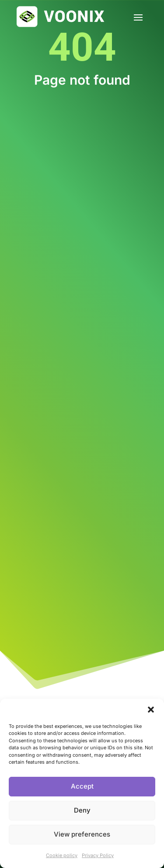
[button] (151, 710)
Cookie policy (62, 855)
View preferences (82, 834)
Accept (82, 786)
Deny (82, 810)
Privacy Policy (98, 855)
